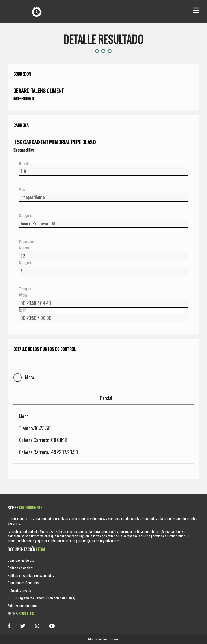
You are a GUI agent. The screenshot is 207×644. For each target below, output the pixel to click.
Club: (22, 189)
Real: (22, 310)
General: (25, 248)
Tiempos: (25, 289)
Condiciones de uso (21, 560)
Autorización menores (22, 605)
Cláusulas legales (20, 590)
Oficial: (24, 295)
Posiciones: (27, 242)
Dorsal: (24, 163)
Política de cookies (21, 568)
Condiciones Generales (23, 583)
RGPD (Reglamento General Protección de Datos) (41, 598)
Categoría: (26, 216)
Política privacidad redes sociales (31, 575)
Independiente (24, 98)
